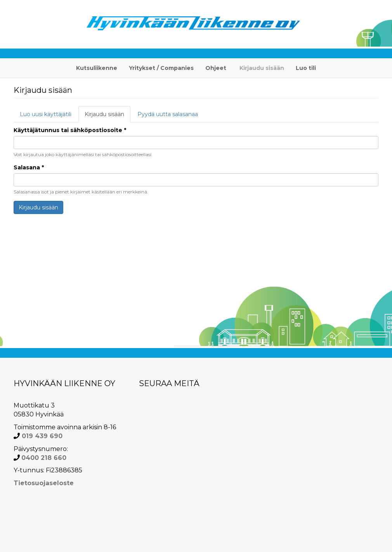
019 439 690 (41, 436)
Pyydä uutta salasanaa (168, 114)
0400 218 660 (44, 458)
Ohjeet (216, 68)
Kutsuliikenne (97, 68)
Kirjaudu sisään (262, 68)
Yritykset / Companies (161, 68)
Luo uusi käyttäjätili (46, 114)
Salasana (29, 167)
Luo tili (306, 68)
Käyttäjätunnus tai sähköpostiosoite (70, 130)
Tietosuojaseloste (44, 483)
